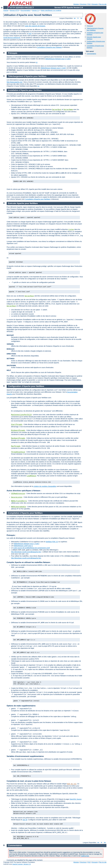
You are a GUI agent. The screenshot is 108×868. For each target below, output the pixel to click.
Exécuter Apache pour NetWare (23, 203)
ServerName (68, 110)
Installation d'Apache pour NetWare (25, 90)
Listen (71, 229)
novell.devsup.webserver (12, 38)
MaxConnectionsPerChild (21, 415)
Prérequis (90, 26)
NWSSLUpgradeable (19, 507)
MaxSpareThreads (18, 438)
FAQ (89, 4)
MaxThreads (16, 446)
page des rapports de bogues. (35, 26)
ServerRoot (57, 110)
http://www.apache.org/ (15, 82)
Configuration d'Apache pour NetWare (26, 386)
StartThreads (17, 425)
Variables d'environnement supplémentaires (25, 756)
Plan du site (103, 4)
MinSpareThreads (18, 430)
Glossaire (95, 4)
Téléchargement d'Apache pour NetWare (95, 29)
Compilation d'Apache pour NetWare (38, 199)
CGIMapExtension (18, 494)
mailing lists (85, 856)
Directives (83, 4)
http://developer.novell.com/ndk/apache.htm (26, 552)
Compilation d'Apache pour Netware (49, 47)
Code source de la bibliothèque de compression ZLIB (31, 548)
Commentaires (91, 54)
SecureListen (17, 497)
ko (81, 18)
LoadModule (31, 476)
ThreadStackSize (18, 452)
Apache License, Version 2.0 (22, 864)
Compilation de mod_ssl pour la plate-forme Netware (29, 781)
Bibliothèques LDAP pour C (23, 546)
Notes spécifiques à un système (51, 10)
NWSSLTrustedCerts (19, 501)
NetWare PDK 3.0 (52, 542)
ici (37, 62)
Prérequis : (11, 535)
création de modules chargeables (45, 486)
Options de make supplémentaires (21, 706)
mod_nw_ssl (72, 784)
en (75, 18)
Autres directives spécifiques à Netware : (24, 491)
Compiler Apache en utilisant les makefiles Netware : (29, 562)
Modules (76, 4)
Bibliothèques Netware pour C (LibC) (58, 59)
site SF (25, 820)
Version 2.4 (36, 10)
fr (78, 18)
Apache (6, 10)
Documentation (26, 10)
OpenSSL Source (76, 799)
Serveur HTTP (14, 10)
